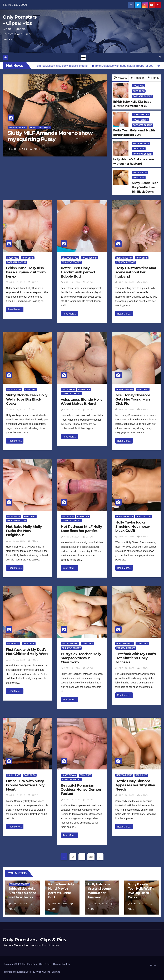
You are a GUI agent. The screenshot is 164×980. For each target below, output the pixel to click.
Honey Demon (69, 775)
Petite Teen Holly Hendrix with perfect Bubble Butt (78, 272)
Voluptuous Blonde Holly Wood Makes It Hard (81, 402)
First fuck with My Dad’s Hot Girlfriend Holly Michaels (136, 658)
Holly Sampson (70, 644)
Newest (120, 78)
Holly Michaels (125, 644)
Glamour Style (141, 115)
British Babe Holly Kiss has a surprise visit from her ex (26, 272)
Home (153, 965)
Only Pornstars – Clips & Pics (37, 964)
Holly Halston (141, 144)
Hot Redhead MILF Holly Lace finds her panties (81, 529)
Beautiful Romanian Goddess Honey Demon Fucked (81, 789)
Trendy (154, 78)
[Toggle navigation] (83, 58)
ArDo (35, 149)
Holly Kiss (139, 86)
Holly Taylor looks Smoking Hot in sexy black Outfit (133, 526)
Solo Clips (141, 775)
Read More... (15, 309)
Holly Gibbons (124, 775)
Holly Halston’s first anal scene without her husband (136, 272)
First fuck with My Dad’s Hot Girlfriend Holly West (27, 652)
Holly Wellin (140, 172)
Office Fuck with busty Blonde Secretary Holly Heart (25, 785)
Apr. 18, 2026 (19, 149)
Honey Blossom (125, 389)
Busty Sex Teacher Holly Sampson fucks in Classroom (81, 658)
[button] (160, 57)
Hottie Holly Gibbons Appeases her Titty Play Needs (135, 785)
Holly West (13, 644)
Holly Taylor (144, 516)
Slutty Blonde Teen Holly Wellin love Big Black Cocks (27, 399)
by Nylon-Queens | (42, 972)
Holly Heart (14, 775)
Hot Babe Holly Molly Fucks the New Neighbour (24, 531)
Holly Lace (68, 516)
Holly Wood (68, 389)
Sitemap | (57, 972)
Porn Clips (139, 91)
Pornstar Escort (142, 96)
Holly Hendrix (141, 120)
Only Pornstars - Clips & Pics (34, 940)
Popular (137, 78)
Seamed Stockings (40, 128)
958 (91, 857)
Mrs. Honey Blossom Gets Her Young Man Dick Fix (133, 399)
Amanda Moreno (18, 128)
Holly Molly (14, 516)
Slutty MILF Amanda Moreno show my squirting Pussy (50, 136)
